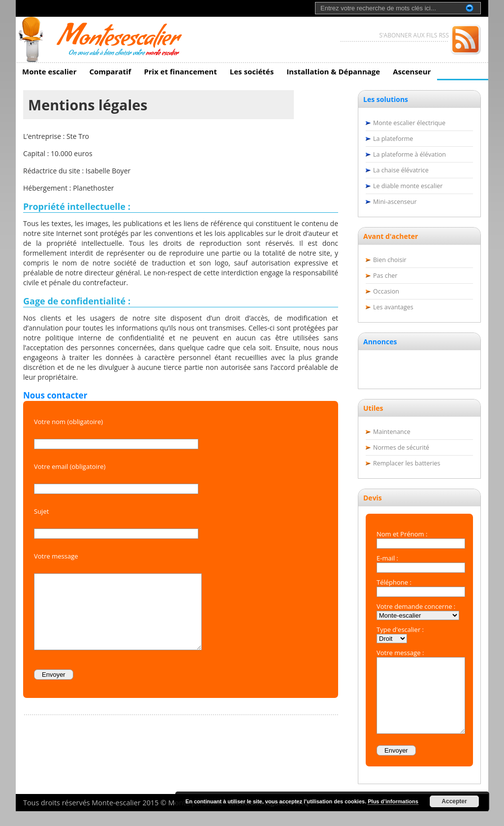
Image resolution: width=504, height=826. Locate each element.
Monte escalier (49, 71)
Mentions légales (259, 817)
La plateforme (393, 139)
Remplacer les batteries (407, 463)
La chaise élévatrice (401, 170)
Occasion (386, 291)
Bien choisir (390, 260)
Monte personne (196, 817)
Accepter (454, 801)
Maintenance (392, 432)
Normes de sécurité (401, 447)
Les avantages (393, 307)
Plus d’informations (393, 801)
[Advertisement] (420, 367)
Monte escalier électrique (409, 123)
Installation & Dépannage (333, 71)
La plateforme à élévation (409, 154)
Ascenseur (412, 71)
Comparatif (110, 71)
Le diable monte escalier (408, 186)
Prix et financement (180, 71)
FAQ (302, 817)
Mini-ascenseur (395, 202)
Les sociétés (252, 71)
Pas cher (385, 276)
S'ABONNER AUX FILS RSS (414, 35)
